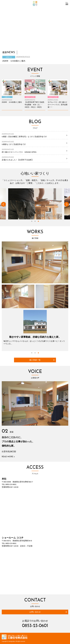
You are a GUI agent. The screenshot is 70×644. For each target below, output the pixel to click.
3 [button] (38, 221)
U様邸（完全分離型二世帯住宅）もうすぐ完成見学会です (24, 135)
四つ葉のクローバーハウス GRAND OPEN (19, 151)
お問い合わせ (35, 612)
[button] (67, 4)
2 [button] (35, 221)
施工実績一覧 (35, 360)
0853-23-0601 (35, 626)
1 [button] (32, 221)
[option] (35, 204)
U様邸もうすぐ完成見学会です (14, 143)
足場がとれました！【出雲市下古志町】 (18, 158)
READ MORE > (8, 457)
